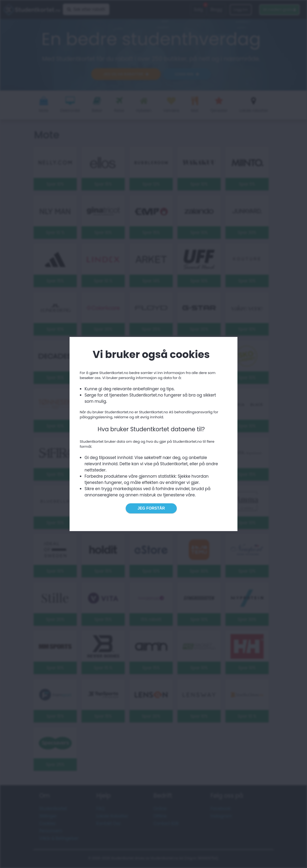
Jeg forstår (151, 508)
